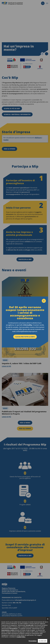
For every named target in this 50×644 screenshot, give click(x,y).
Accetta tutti (43, 641)
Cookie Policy (21, 637)
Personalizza (33, 641)
